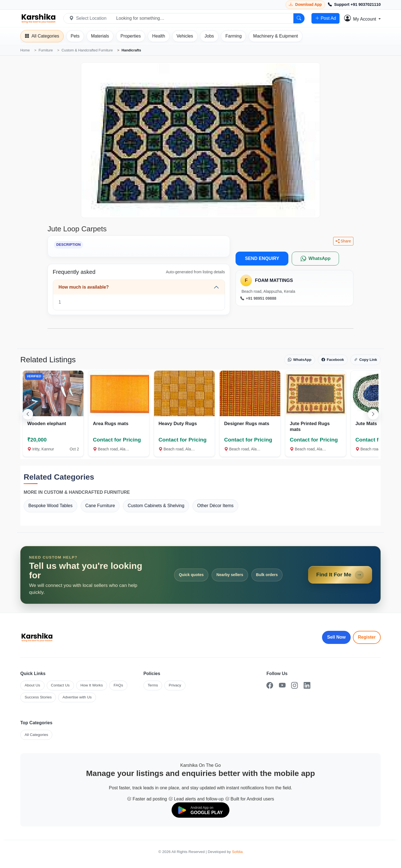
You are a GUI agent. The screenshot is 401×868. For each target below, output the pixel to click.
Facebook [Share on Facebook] (333, 360)
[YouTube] (282, 685)
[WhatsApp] (315, 259)
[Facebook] (270, 685)
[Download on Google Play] (200, 810)
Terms (153, 685)
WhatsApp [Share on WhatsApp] (300, 360)
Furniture (46, 50)
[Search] (299, 18)
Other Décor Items (215, 506)
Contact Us (60, 685)
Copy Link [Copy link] (366, 360)
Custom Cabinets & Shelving (156, 506)
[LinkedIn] (307, 685)
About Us (32, 685)
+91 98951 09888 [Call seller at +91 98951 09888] (258, 298)
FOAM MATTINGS (274, 280)
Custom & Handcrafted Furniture (87, 50)
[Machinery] (275, 36)
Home (25, 50)
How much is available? (84, 287)
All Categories (36, 735)
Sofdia (237, 852)
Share (343, 241)
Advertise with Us (77, 697)
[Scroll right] (373, 414)
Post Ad (325, 18)
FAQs (118, 685)
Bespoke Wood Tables (50, 506)
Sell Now (336, 637)
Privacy (175, 685)
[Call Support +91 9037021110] (354, 5)
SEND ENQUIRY (262, 258)
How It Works (92, 685)
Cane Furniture (100, 506)
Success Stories (38, 697)
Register (367, 637)
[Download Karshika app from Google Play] (305, 5)
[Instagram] (294, 685)
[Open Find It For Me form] (200, 575)
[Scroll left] (28, 414)
